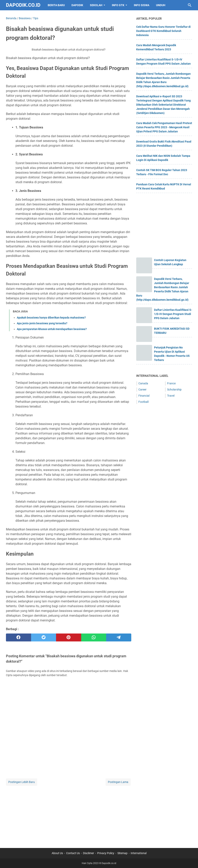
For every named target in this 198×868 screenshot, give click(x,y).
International (139, 853)
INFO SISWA (142, 5)
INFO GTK (118, 5)
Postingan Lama (118, 782)
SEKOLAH (96, 5)
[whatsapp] (94, 637)
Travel (171, 396)
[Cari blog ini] (190, 5)
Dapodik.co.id (23, 5)
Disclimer (89, 853)
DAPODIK (77, 5)
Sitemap (122, 853)
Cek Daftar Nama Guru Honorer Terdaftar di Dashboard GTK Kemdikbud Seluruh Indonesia (163, 31)
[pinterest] (69, 637)
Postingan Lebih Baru (22, 782)
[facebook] (19, 637)
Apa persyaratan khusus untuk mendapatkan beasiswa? (52, 329)
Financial (144, 396)
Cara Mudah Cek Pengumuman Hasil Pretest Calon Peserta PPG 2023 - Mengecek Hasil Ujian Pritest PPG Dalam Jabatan (164, 127)
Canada (143, 383)
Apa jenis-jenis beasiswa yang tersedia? (42, 323)
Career (142, 389)
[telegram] (119, 637)
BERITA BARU (56, 5)
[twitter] (44, 637)
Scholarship (174, 389)
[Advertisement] (69, 814)
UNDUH (161, 5)
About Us (57, 853)
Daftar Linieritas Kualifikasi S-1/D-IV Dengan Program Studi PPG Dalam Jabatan (173, 314)
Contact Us (73, 853)
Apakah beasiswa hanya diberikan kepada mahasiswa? (51, 318)
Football (143, 402)
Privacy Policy (106, 853)
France (171, 383)
